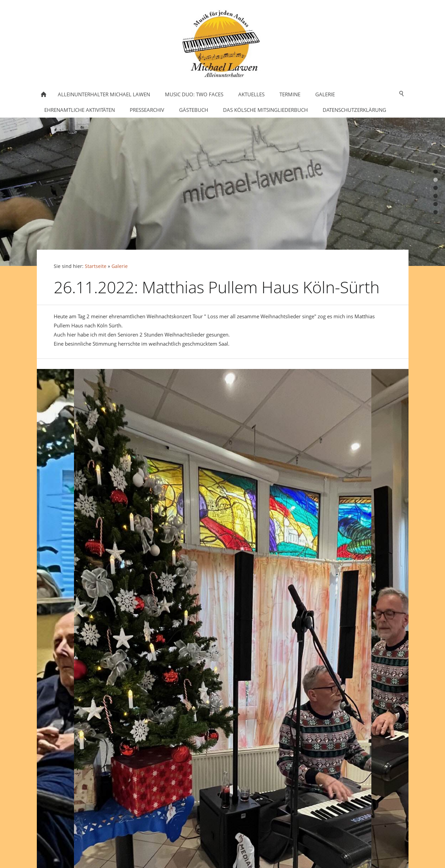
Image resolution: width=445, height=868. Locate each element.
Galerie (120, 266)
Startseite (96, 266)
